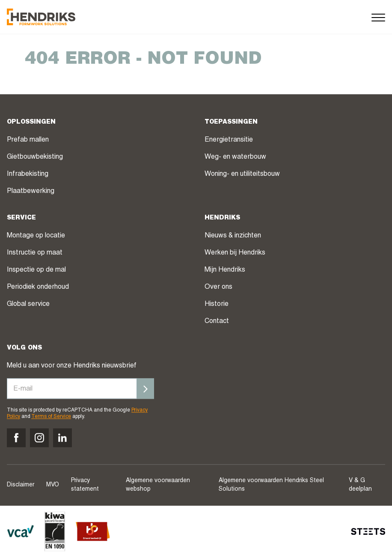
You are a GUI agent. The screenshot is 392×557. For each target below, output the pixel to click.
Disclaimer (21, 485)
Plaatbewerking (31, 192)
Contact (217, 322)
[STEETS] (368, 531)
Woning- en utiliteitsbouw (242, 175)
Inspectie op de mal (36, 271)
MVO (53, 485)
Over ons (218, 288)
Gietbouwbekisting (35, 158)
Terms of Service (51, 417)
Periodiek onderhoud (38, 288)
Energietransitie (229, 141)
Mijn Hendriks (225, 271)
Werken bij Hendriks (235, 254)
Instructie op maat (35, 254)
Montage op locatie (36, 237)
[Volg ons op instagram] (39, 438)
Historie (217, 305)
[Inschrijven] (146, 389)
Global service (28, 305)
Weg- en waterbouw (235, 158)
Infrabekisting (28, 175)
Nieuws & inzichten (233, 237)
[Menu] (378, 17)
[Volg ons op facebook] (16, 438)
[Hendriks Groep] (41, 17)
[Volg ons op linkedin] (62, 438)
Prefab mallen (28, 141)
